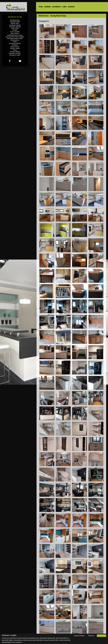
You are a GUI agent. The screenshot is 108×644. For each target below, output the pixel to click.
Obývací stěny (15, 23)
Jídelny (15, 42)
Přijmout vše (102, 636)
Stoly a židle (15, 29)
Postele (15, 30)
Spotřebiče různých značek (15, 39)
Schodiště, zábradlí (15, 27)
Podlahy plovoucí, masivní (15, 35)
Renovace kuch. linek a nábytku (15, 37)
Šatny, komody (15, 47)
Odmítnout (91, 636)
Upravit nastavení (79, 636)
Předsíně (15, 45)
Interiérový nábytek (15, 25)
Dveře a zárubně (15, 32)
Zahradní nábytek (15, 52)
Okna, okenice (15, 33)
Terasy (15, 50)
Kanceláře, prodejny (15, 53)
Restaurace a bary (15, 55)
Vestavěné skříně (15, 22)
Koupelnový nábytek (15, 43)
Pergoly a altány (15, 48)
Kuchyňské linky (15, 20)
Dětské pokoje (15, 40)
